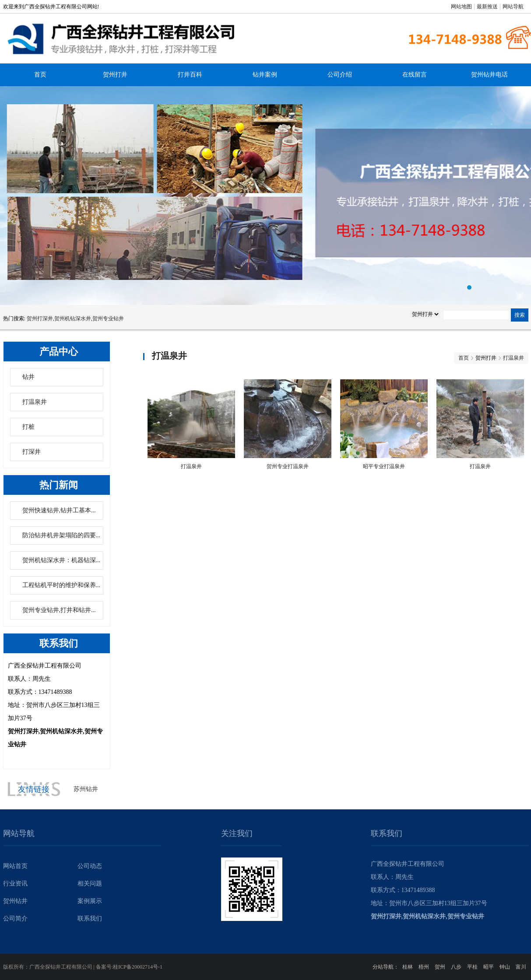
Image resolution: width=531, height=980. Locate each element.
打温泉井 (35, 402)
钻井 (28, 377)
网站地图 (461, 7)
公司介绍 (340, 75)
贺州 (440, 967)
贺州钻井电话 (489, 75)
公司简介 (15, 919)
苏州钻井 (86, 789)
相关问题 (90, 884)
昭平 (489, 967)
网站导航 (513, 7)
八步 (456, 967)
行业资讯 (15, 884)
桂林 (408, 967)
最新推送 (487, 7)
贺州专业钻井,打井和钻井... (59, 610)
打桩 (28, 427)
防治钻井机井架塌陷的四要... (62, 535)
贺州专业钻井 (265, 196)
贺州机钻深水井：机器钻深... (62, 560)
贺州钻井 (15, 901)
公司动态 (90, 866)
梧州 (424, 967)
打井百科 (190, 75)
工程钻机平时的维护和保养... (62, 585)
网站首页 (15, 866)
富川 (521, 967)
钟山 (505, 967)
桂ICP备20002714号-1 (138, 967)
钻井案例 (265, 75)
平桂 (472, 967)
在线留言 (415, 75)
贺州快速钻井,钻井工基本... (59, 510)
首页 (40, 75)
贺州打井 (115, 75)
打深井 (32, 452)
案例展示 (90, 901)
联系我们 (90, 919)
